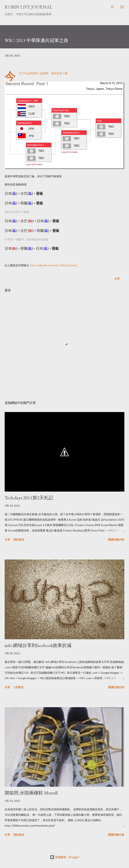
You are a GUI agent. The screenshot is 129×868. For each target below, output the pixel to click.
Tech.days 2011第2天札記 (29, 498)
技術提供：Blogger (65, 857)
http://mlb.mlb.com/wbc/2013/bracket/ (54, 265)
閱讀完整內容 (116, 539)
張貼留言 (19, 539)
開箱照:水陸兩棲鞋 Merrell (31, 793)
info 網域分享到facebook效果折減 (38, 645)
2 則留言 (19, 687)
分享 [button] (117, 279)
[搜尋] (113, 7)
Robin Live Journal (29, 7)
